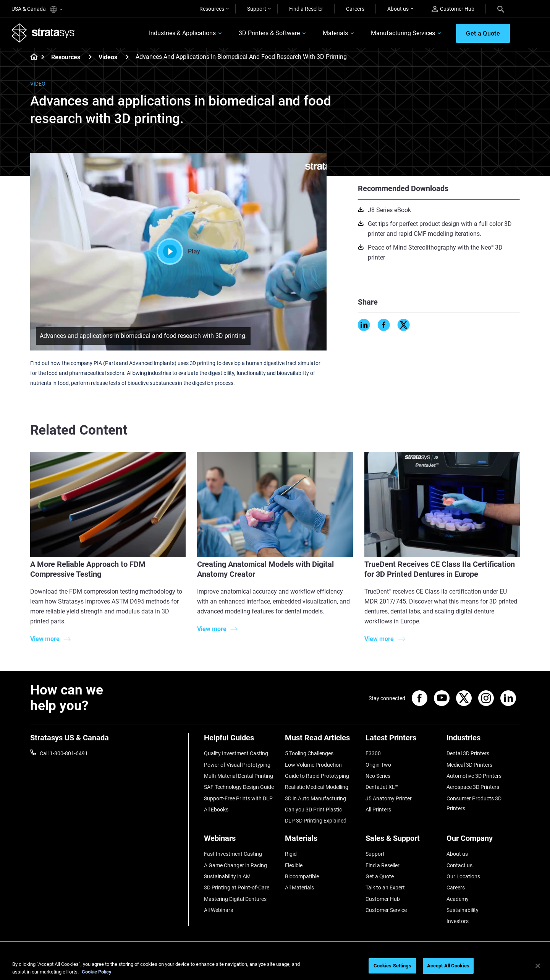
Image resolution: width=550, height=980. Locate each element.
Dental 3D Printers (468, 753)
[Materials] (322, 841)
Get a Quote (380, 876)
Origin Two (378, 765)
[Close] (538, 966)
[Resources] (90, 57)
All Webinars (218, 910)
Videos (108, 57)
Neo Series (378, 776)
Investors (458, 921)
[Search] (501, 9)
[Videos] (127, 57)
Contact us (459, 865)
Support (257, 9)
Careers (355, 9)
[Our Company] (483, 841)
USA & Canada (37, 9)
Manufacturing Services (403, 33)
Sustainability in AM (227, 876)
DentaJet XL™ (382, 787)
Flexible (294, 865)
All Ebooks (216, 810)
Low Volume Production (313, 765)
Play (178, 251)
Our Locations (463, 876)
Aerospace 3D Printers (473, 787)
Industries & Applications (182, 33)
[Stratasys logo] (43, 33)
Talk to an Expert (385, 888)
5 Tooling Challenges (309, 753)
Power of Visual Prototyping (237, 765)
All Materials (299, 888)
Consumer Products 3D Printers (474, 803)
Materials (335, 33)
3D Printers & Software (269, 33)
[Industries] (483, 741)
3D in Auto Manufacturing (315, 798)
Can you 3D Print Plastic (313, 810)
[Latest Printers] (402, 741)
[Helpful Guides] (241, 741)
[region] (275, 966)
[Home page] (32, 57)
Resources (212, 9)
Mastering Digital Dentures (235, 899)
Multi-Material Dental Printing (239, 776)
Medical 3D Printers (469, 765)
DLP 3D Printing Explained (316, 821)
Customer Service (386, 910)
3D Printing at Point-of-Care (237, 888)
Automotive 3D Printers (474, 776)
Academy (458, 899)
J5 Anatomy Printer (389, 798)
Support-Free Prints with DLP (238, 798)
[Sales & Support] (402, 841)
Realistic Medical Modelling (317, 787)
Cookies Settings (392, 966)
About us (398, 9)
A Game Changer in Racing (235, 865)
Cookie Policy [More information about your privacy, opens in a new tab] (97, 972)
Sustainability (463, 910)
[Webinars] (241, 841)
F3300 (373, 753)
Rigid (291, 854)
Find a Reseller (306, 9)
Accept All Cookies (448, 966)
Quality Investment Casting (236, 753)
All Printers (378, 810)
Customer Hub (453, 9)
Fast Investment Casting (233, 854)
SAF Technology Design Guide (239, 787)
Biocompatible (302, 876)
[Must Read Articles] (322, 741)
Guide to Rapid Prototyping (317, 776)
